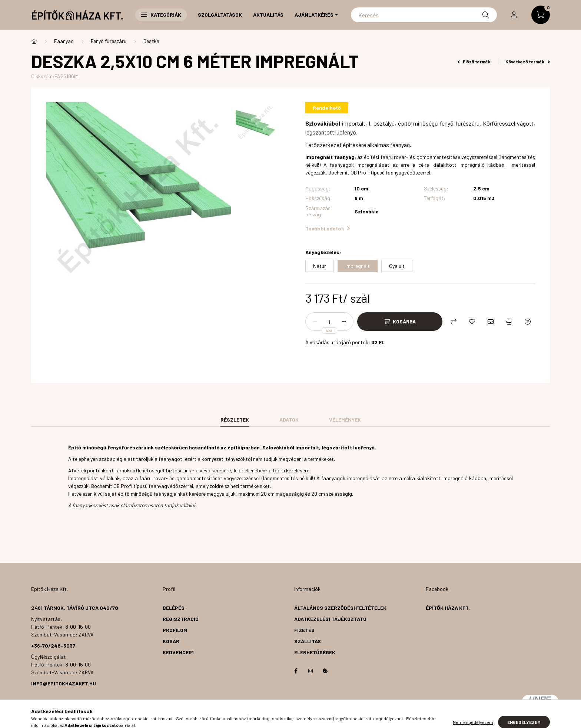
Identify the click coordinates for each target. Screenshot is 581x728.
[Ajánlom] (491, 322)
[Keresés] (424, 15)
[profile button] (514, 15)
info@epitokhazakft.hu (64, 683)
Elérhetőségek (315, 652)
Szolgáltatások (220, 15)
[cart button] (541, 15)
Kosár (171, 641)
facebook (296, 671)
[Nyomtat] (509, 322)
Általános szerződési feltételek (340, 608)
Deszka (151, 41)
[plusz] (344, 322)
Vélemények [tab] (345, 420)
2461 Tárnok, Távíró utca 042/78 (75, 608)
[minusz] (315, 322)
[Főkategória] (34, 41)
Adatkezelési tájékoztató (330, 619)
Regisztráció (181, 619)
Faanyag (64, 41)
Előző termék (474, 62)
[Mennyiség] (329, 322)
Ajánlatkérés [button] (314, 15)
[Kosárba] (400, 322)
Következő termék (528, 62)
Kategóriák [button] (161, 15)
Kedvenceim (178, 652)
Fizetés (304, 630)
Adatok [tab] (289, 420)
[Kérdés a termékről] (528, 322)
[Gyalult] (397, 266)
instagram (311, 671)
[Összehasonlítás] (454, 322)
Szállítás (308, 641)
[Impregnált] (358, 266)
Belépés (174, 608)
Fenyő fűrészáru (109, 41)
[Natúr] (320, 266)
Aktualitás (268, 15)
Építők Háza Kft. (448, 608)
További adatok (328, 228)
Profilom (175, 630)
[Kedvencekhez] (472, 322)
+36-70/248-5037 (53, 646)
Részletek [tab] (235, 420)
